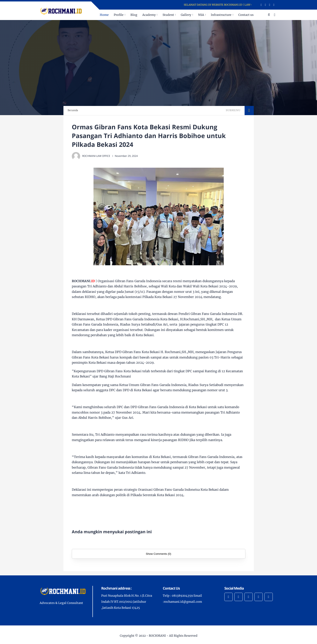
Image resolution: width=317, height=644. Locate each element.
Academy (149, 15)
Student (168, 15)
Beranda (73, 110)
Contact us (246, 15)
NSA (201, 15)
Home (104, 15)
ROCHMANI (157, 636)
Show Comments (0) (158, 554)
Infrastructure (221, 15)
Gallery (186, 15)
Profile (119, 15)
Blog (134, 15)
